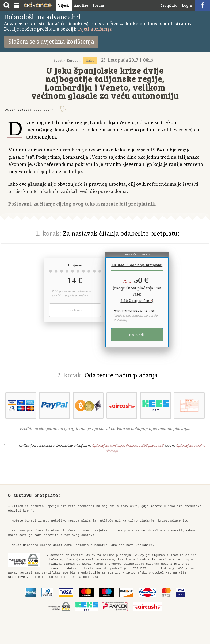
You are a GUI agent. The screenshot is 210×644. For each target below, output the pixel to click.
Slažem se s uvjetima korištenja (51, 42)
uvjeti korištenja (95, 29)
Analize (81, 5)
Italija (90, 60)
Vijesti (64, 5)
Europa (73, 60)
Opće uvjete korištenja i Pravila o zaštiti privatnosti (128, 445)
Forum (98, 5)
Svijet (58, 60)
